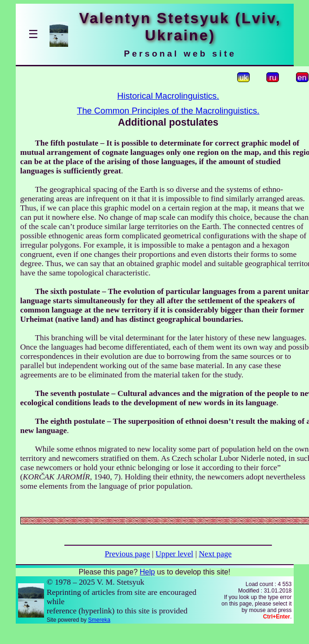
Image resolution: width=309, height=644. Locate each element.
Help (147, 572)
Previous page (127, 554)
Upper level (174, 554)
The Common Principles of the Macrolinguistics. (168, 111)
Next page (215, 554)
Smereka (99, 620)
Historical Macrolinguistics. (168, 96)
